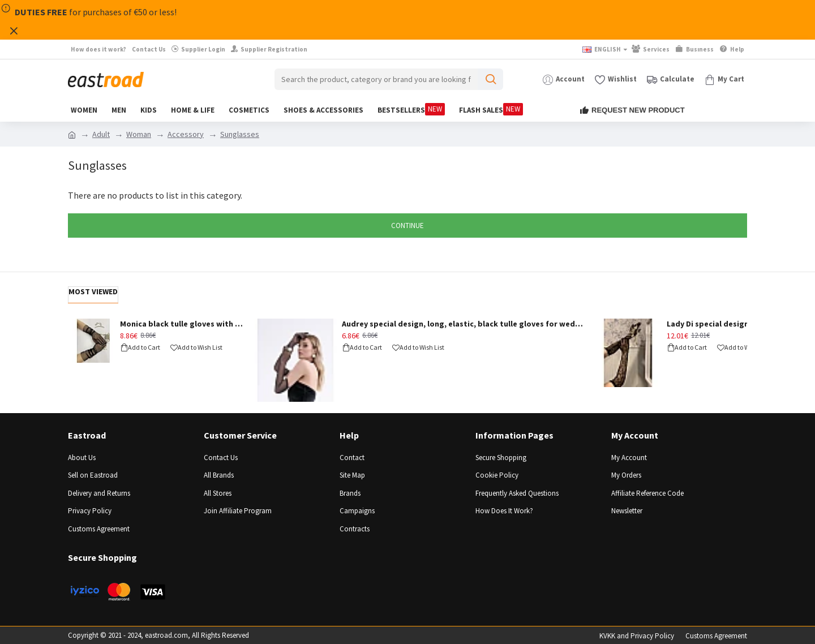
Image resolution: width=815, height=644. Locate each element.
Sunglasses (240, 134)
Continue (407, 226)
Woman (139, 134)
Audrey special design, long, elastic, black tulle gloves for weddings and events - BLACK (464, 324)
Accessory (186, 134)
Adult (101, 134)
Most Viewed (93, 291)
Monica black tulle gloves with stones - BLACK (183, 324)
